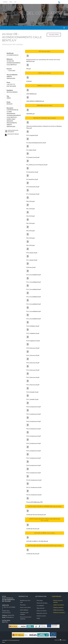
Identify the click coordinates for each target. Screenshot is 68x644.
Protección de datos (42, 603)
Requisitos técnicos (42, 613)
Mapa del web (40, 608)
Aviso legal (40, 600)
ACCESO (5, 2)
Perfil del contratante (59, 612)
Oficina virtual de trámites (58, 601)
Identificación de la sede (25, 601)
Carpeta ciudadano (58, 607)
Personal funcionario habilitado (26, 618)
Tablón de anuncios (58, 610)
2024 (10, 640)
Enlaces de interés (42, 611)
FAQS (38, 618)
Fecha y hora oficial (25, 607)
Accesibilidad (40, 606)
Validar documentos (59, 605)
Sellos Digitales (24, 610)
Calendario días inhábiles (24, 613)
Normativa (23, 605)
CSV (15, 2)
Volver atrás (54, 35)
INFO (11, 2)
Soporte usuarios (41, 616)
